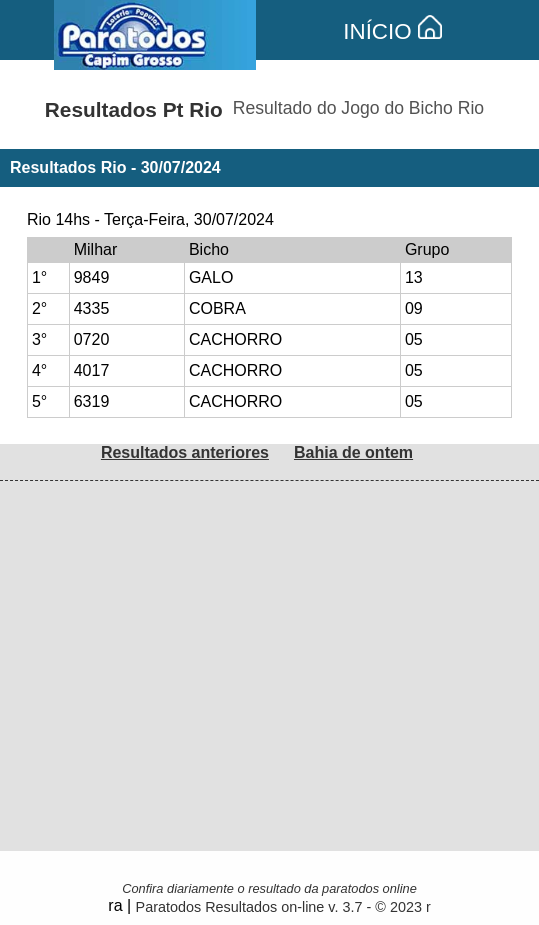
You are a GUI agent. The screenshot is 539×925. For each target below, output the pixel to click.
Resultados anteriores (185, 452)
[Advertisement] (269, 621)
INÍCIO (392, 31)
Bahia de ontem (353, 452)
